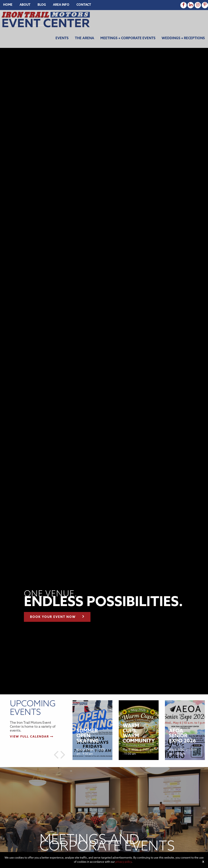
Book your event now (57, 616)
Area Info (61, 5)
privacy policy (123, 862)
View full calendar (32, 737)
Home (8, 5)
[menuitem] (8, 5)
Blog (42, 5)
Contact (84, 5)
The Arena (85, 38)
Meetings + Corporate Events (128, 38)
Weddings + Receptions (183, 38)
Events (62, 38)
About (25, 5)
